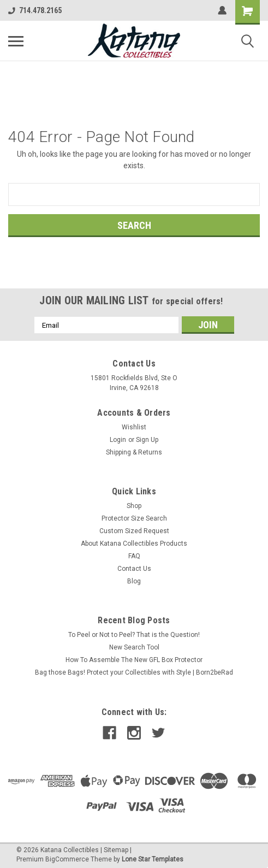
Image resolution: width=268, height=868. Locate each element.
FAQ (134, 556)
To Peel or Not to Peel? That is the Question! (134, 635)
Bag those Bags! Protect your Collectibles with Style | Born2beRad (134, 672)
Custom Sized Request (134, 531)
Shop (134, 506)
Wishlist (134, 427)
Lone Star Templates (153, 859)
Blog (134, 581)
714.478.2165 (35, 10)
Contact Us (134, 569)
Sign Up (147, 440)
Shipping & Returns (134, 452)
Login (118, 440)
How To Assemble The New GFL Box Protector (134, 660)
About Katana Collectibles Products (134, 544)
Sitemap (116, 850)
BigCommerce (67, 859)
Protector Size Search (134, 518)
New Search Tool (134, 647)
